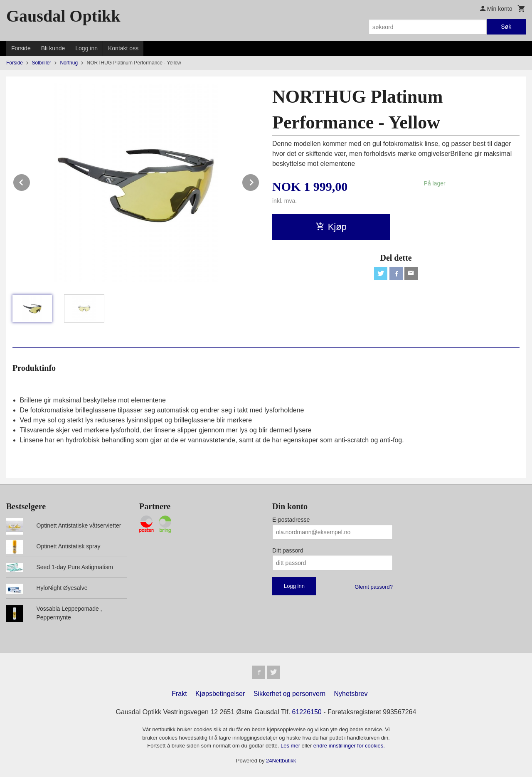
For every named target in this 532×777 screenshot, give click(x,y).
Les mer (291, 746)
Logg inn (86, 48)
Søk (506, 27)
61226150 (307, 712)
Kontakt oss (123, 48)
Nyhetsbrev (351, 694)
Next (259, 181)
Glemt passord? (374, 587)
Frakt (179, 694)
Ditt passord (288, 550)
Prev (30, 181)
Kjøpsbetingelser (220, 694)
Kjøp (331, 227)
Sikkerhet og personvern (289, 694)
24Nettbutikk (281, 761)
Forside (21, 48)
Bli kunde (53, 48)
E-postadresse (291, 520)
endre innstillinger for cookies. (349, 746)
